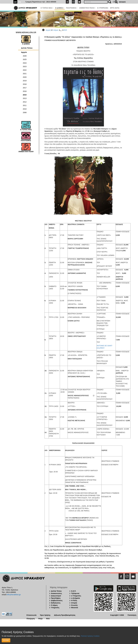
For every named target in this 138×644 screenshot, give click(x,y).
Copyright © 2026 (117, 615)
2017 (25, 88)
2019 (25, 81)
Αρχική (48, 30)
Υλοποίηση (132, 615)
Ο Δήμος (55, 30)
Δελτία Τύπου (27, 48)
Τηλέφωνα (75, 593)
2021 (25, 74)
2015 (65, 30)
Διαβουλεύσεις (57, 600)
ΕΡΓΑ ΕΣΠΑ (115, 8)
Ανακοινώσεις (57, 593)
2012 (25, 102)
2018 (25, 84)
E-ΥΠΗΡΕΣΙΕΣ (103, 8)
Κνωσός (74, 605)
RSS (48, 618)
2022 (25, 70)
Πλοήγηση (31, 618)
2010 (25, 109)
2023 (25, 67)
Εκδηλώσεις (56, 603)
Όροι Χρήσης (45, 615)
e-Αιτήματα (75, 598)
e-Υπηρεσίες (76, 596)
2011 (25, 105)
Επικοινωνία (31, 615)
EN (20, 2)
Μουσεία (75, 608)
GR (15, 2)
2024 (25, 63)
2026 (25, 56)
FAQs (41, 618)
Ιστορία (74, 603)
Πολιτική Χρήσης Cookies (90, 636)
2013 (25, 98)
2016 (25, 91)
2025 (25, 59)
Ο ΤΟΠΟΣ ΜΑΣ (47, 8)
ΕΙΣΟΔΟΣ (122, 2)
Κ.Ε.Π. (74, 591)
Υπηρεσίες (55, 608)
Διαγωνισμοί (56, 596)
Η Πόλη (74, 600)
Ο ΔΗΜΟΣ (60, 8)
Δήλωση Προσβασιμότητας (65, 615)
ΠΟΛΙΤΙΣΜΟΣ (72, 8)
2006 (25, 113)
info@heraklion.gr (14, 595)
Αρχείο (24, 52)
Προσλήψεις (56, 598)
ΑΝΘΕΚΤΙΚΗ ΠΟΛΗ (87, 8)
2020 (25, 77)
